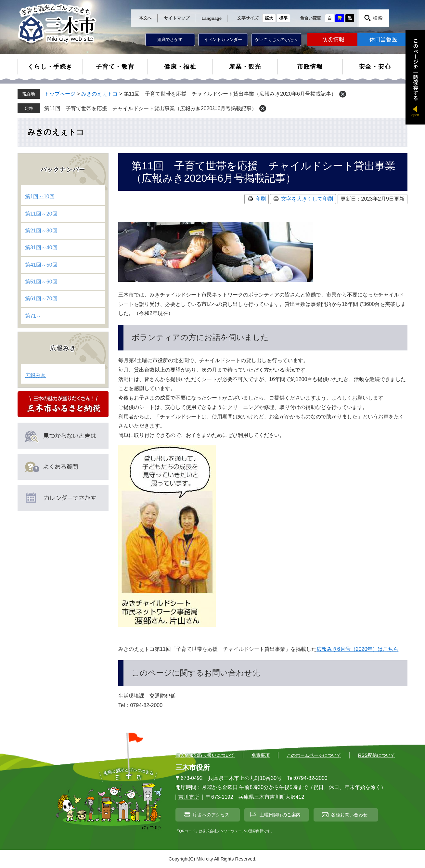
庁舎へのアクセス (211, 815)
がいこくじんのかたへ (276, 39)
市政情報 (310, 67)
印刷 (261, 199)
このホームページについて (314, 755)
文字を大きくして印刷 (307, 199)
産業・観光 (245, 67)
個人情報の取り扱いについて (205, 755)
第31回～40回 (41, 248)
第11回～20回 (41, 214)
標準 (283, 18)
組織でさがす (170, 39)
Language (212, 18)
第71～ (33, 316)
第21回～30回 (41, 231)
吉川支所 (189, 797)
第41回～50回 (41, 265)
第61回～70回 (41, 299)
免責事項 (261, 755)
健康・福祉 (180, 67)
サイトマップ (177, 18)
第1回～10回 (40, 197)
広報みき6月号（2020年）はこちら (358, 649)
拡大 (269, 18)
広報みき (35, 375)
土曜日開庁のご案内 (280, 815)
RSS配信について (377, 755)
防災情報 (333, 39)
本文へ (145, 18)
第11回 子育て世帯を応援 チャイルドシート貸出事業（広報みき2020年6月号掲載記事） (150, 108)
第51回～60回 (41, 282)
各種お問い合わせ (349, 815)
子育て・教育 (115, 67)
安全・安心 (375, 67)
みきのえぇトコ (99, 94)
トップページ (60, 94)
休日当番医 (383, 39)
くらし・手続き (50, 67)
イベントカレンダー (223, 39)
